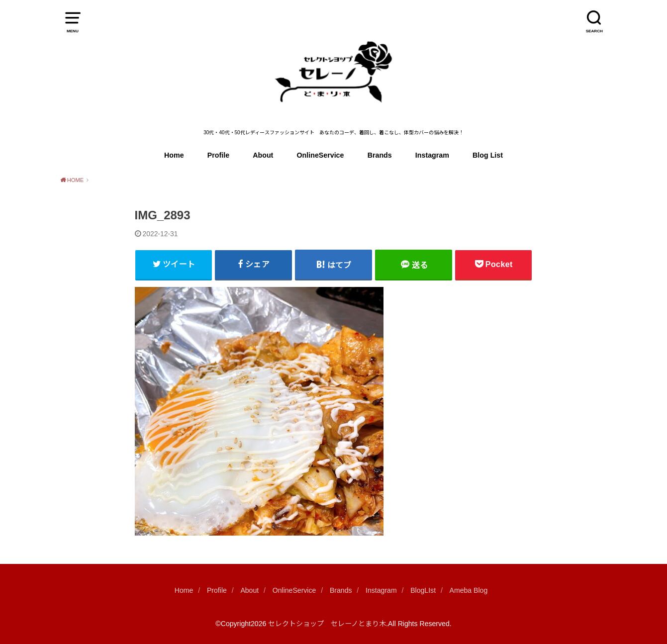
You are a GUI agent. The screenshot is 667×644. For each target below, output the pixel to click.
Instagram (432, 155)
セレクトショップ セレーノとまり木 (327, 624)
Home (174, 155)
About (263, 155)
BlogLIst (423, 590)
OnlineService (321, 155)
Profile (218, 155)
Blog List (488, 155)
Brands (380, 155)
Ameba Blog (469, 590)
